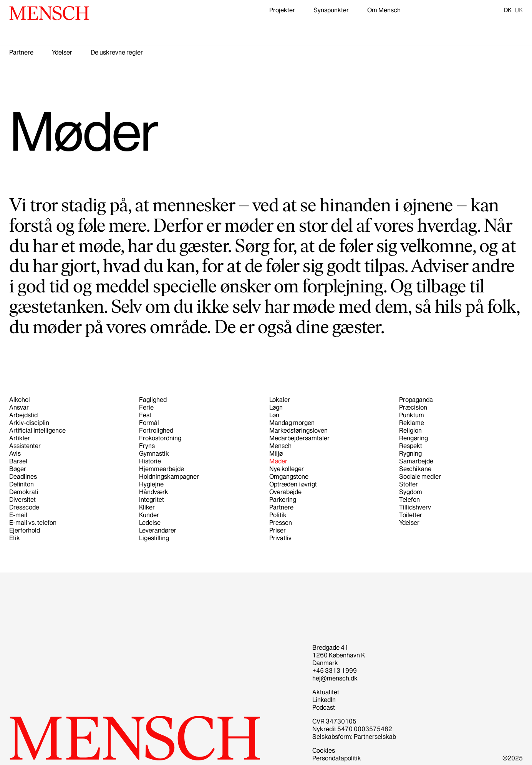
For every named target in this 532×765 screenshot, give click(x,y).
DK (508, 10)
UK (519, 10)
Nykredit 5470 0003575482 (352, 729)
